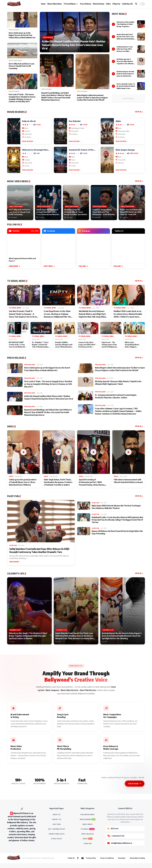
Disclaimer (122, 858)
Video (108, 4)
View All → (140, 112)
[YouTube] (83, 858)
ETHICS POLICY (57, 839)
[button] (142, 4)
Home (43, 4)
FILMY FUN (88, 844)
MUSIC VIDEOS (88, 824)
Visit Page (49, 266)
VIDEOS (85, 839)
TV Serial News (71, 4)
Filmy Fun (116, 4)
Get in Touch (135, 784)
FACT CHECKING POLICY (57, 829)
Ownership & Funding (137, 858)
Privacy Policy (91, 858)
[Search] (136, 4)
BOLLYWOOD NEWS (88, 815)
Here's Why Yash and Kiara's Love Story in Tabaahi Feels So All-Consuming (21, 66)
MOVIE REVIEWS (86, 819)
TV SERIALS (85, 829)
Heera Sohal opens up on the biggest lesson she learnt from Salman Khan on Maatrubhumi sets (22, 35)
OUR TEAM (57, 824)
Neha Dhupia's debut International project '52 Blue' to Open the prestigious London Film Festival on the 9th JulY (92, 98)
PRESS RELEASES (88, 834)
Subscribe (14, 266)
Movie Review (99, 4)
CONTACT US (57, 819)
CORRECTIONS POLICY (57, 834)
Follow (83, 266)
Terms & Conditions (107, 858)
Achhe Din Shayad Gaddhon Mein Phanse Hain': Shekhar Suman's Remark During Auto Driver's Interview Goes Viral (74, 45)
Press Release (86, 4)
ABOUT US (57, 815)
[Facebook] (78, 858)
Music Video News (55, 4)
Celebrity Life (127, 4)
